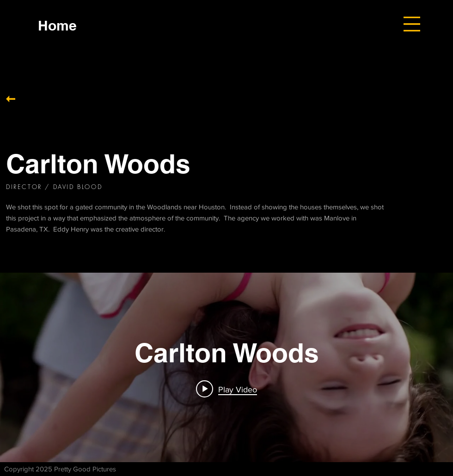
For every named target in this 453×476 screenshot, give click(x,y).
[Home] (57, 25)
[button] (412, 24)
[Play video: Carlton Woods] (226, 389)
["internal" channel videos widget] (226, 367)
